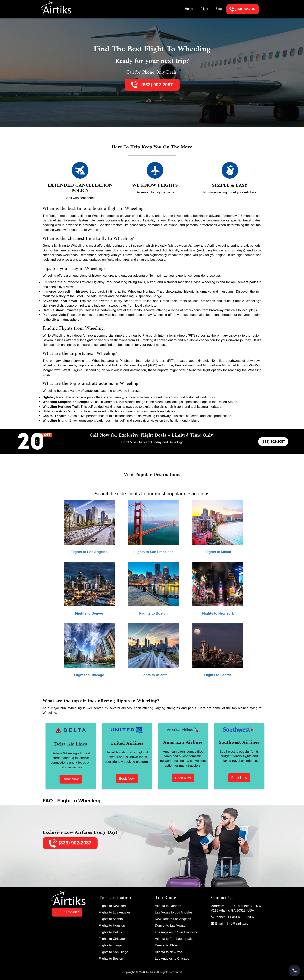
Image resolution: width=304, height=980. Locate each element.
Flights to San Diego (113, 952)
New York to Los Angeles (173, 919)
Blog (219, 9)
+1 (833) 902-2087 (241, 917)
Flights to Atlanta (111, 919)
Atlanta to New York (169, 952)
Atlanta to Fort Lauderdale (174, 939)
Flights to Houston (112, 926)
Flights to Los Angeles (115, 912)
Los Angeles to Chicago (172, 959)
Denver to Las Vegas (170, 926)
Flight (204, 9)
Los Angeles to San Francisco (177, 932)
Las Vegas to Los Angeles (174, 912)
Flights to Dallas (110, 932)
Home (189, 9)
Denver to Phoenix (168, 945)
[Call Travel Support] (294, 970)
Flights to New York (113, 906)
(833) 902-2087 (156, 85)
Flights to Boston (111, 959)
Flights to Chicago (112, 939)
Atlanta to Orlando (168, 906)
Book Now (71, 779)
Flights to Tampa (111, 945)
